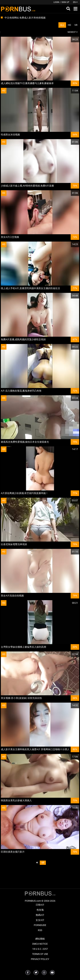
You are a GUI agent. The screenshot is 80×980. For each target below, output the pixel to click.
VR (76, 25)
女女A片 (40, 920)
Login (56, 2)
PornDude (40, 925)
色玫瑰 (40, 910)
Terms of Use (40, 954)
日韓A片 (40, 905)
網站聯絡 (40, 939)
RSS (40, 930)
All (62, 25)
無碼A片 (40, 915)
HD (69, 25)
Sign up (65, 2)
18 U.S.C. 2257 (40, 949)
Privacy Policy (40, 959)
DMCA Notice (40, 944)
